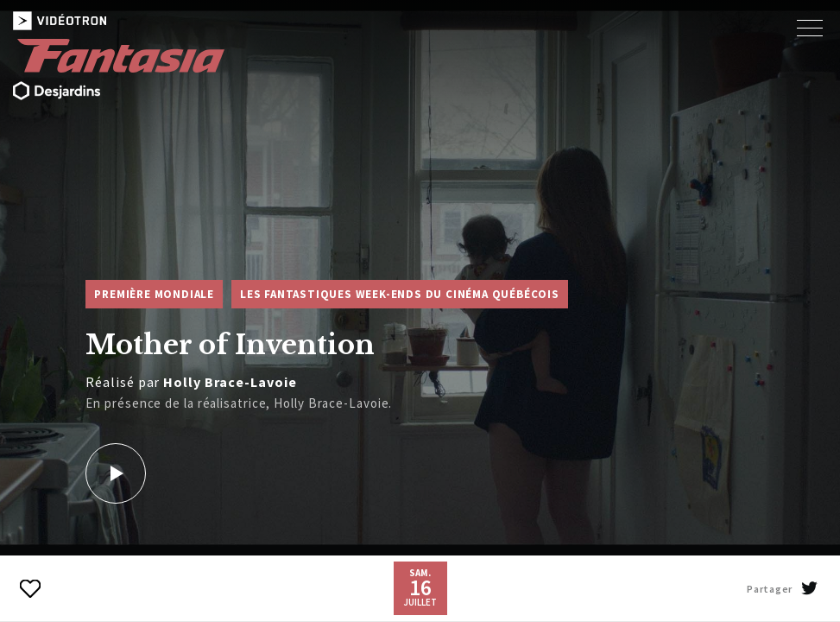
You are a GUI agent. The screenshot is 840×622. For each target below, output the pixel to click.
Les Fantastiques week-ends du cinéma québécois (400, 294)
